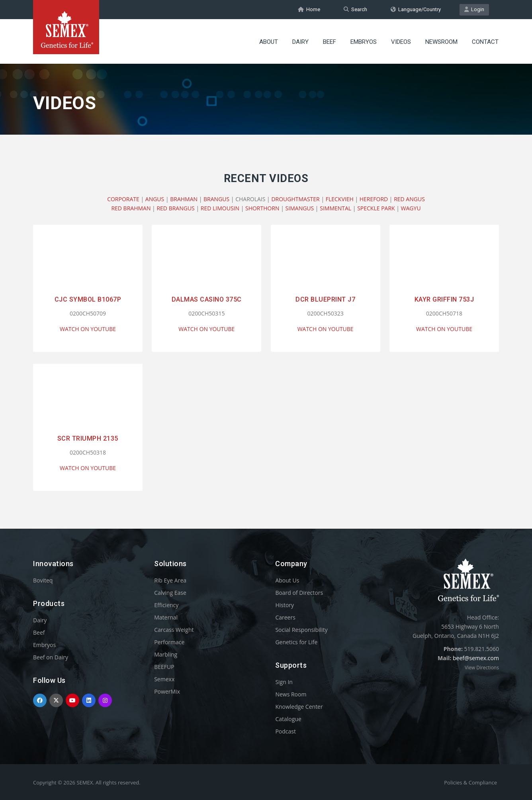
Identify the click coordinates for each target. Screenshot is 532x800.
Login (474, 9)
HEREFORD (374, 199)
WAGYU (411, 208)
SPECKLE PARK (376, 208)
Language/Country (416, 9)
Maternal (166, 617)
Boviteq (43, 580)
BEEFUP (164, 667)
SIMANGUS (300, 208)
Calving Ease (170, 593)
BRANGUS (216, 199)
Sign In (284, 682)
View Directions (482, 668)
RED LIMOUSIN (220, 208)
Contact (485, 42)
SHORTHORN (262, 208)
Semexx (164, 679)
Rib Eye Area (170, 580)
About (269, 42)
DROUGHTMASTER (295, 199)
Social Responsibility (301, 630)
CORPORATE (123, 199)
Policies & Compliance (470, 782)
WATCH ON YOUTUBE (88, 329)
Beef (330, 42)
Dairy (300, 42)
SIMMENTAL (335, 208)
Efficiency (166, 605)
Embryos (364, 42)
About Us (287, 580)
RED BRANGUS (175, 208)
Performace (169, 642)
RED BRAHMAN (131, 208)
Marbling (166, 654)
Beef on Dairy (51, 657)
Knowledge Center (299, 707)
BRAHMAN (184, 199)
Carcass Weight (174, 630)
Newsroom (441, 42)
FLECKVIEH (340, 199)
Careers (285, 617)
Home (309, 9)
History (285, 605)
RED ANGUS (409, 199)
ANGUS (155, 199)
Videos (401, 42)
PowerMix (167, 691)
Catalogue (288, 719)
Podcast (286, 731)
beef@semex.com (476, 658)
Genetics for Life (296, 642)
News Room (291, 694)
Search (355, 9)
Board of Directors (299, 593)
